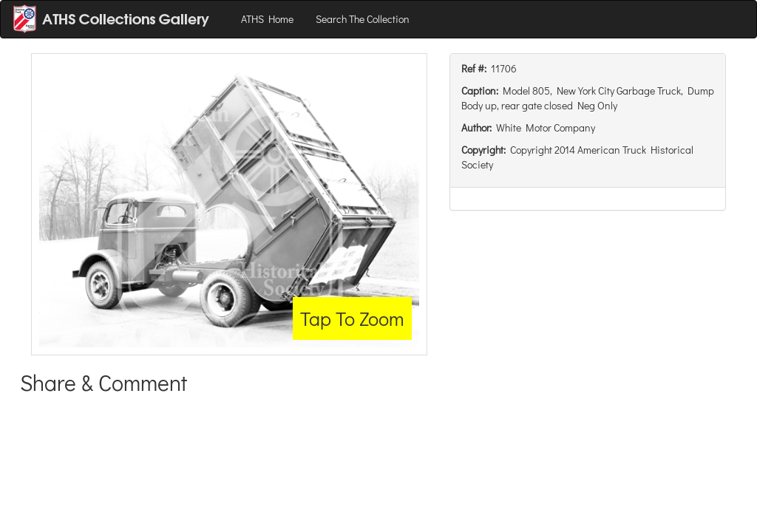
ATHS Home (267, 19)
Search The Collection (363, 19)
